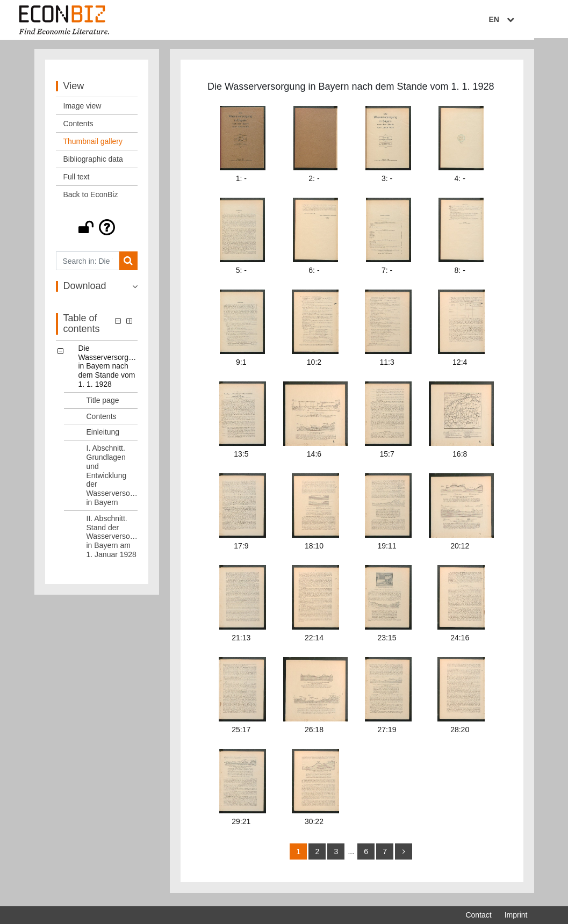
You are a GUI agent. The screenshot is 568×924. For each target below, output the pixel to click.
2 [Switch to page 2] (318, 854)
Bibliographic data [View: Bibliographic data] (93, 162)
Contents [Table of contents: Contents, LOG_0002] (102, 418)
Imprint (516, 915)
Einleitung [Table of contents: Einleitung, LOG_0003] (103, 435)
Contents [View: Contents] (78, 126)
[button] (97, 230)
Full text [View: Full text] (77, 179)
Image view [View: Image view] (82, 109)
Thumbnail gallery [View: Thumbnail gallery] (93, 144)
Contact (478, 915)
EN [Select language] (520, 20)
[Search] (128, 264)
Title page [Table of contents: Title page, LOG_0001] (103, 402)
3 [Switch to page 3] (336, 854)
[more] (404, 854)
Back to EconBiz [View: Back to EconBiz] (91, 197)
